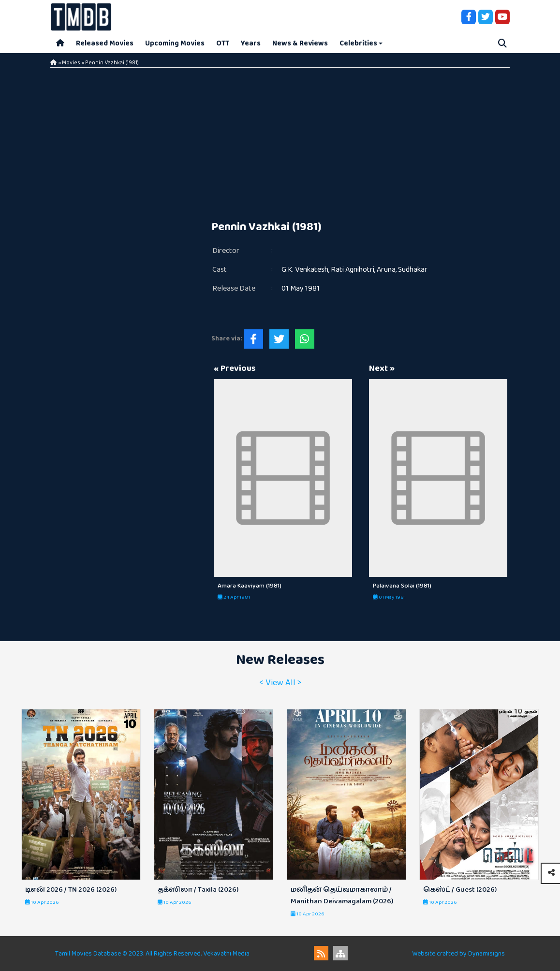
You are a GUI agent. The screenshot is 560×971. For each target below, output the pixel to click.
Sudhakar (413, 270)
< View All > (280, 683)
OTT (223, 43)
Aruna (386, 270)
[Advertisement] (280, 140)
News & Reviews (300, 43)
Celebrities (358, 43)
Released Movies (105, 43)
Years (251, 43)
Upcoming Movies (175, 43)
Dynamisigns (486, 954)
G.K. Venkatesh (305, 270)
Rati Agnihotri (353, 270)
